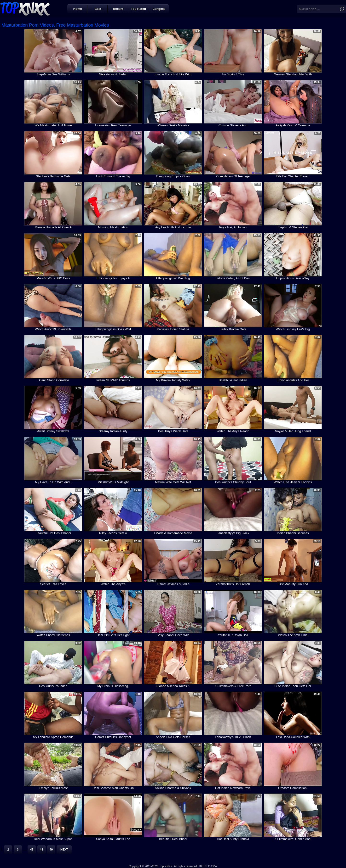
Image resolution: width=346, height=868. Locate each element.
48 (41, 850)
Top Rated (138, 9)
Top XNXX (25, 8)
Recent (118, 9)
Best (98, 9)
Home (78, 9)
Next (64, 850)
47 (32, 850)
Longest (159, 9)
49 (51, 850)
